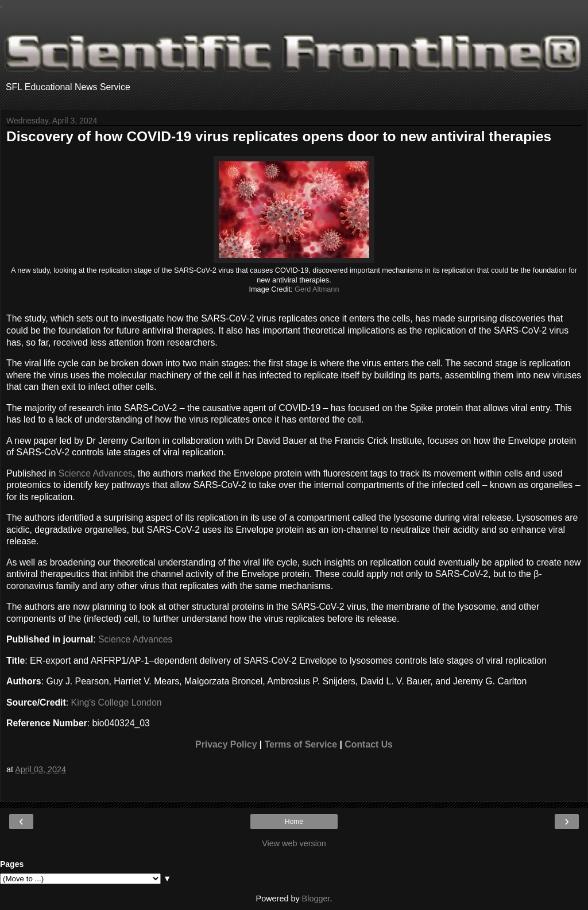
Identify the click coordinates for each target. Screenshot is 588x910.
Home (294, 822)
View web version (294, 843)
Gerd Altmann (317, 289)
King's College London (117, 702)
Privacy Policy (226, 744)
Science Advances (96, 473)
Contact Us (369, 744)
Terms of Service (301, 744)
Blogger (316, 899)
